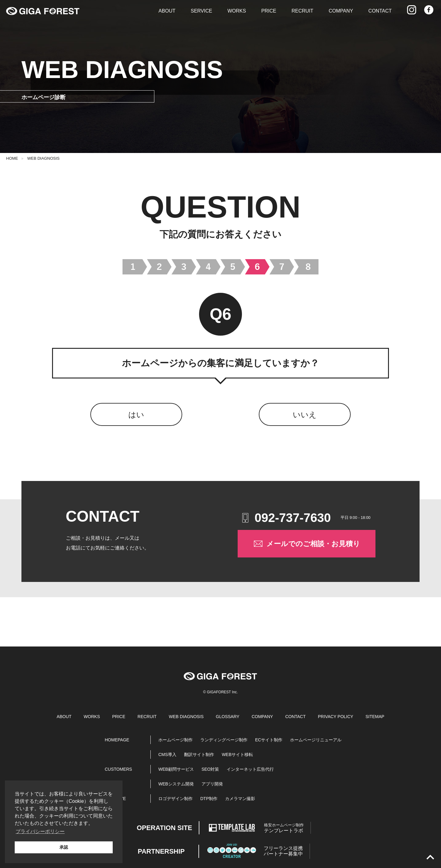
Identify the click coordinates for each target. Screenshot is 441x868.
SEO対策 (210, 769)
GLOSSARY (228, 717)
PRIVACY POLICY (335, 717)
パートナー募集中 (283, 851)
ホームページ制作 (175, 740)
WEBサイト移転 (237, 754)
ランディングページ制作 (224, 740)
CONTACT (380, 11)
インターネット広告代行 (250, 769)
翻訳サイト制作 (199, 754)
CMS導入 (167, 754)
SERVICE (202, 11)
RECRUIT (302, 11)
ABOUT (167, 11)
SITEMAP (375, 717)
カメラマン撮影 (240, 799)
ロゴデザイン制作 (175, 799)
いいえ (305, 415)
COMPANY (341, 11)
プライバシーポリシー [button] (40, 831)
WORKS (237, 11)
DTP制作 (209, 799)
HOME (12, 158)
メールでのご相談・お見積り (306, 544)
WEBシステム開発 (176, 784)
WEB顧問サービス (176, 769)
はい (136, 415)
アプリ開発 (212, 784)
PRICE (269, 11)
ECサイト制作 (269, 740)
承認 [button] (64, 847)
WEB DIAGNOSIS (43, 158)
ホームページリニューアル (316, 740)
